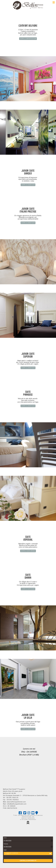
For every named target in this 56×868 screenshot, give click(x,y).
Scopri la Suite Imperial (28, 551)
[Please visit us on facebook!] (20, 813)
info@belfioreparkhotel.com (17, 804)
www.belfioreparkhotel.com (16, 802)
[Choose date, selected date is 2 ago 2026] (28, 847)
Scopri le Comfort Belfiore (28, 39)
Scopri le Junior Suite (28, 185)
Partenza (6, 844)
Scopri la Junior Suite (28, 223)
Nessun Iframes (28, 772)
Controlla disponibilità (28, 861)
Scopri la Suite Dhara (28, 589)
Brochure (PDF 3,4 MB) (29, 755)
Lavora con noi (29, 749)
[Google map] (37, 813)
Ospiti (5, 850)
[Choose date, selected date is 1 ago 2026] (28, 841)
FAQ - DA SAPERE (29, 752)
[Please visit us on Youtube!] (33, 813)
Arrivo (5, 838)
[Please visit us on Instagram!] (29, 813)
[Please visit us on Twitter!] (25, 813)
